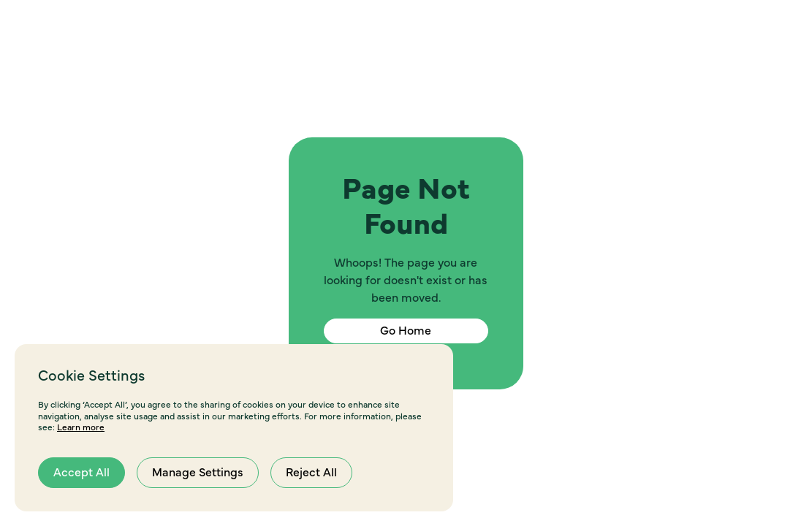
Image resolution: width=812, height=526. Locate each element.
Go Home (406, 331)
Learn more (81, 427)
